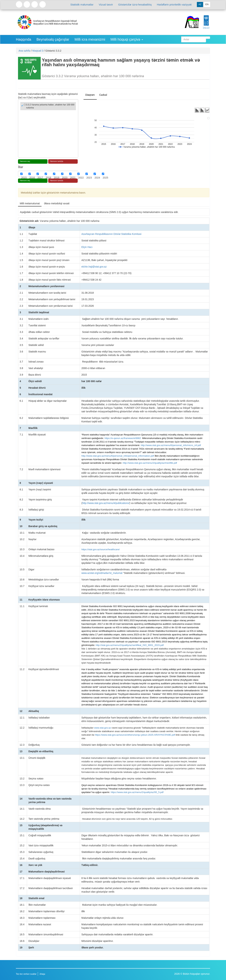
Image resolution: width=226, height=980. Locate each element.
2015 (24, 178)
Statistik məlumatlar (82, 5)
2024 (97, 178)
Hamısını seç (25, 161)
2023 (89, 178)
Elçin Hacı (87, 247)
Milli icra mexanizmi (90, 39)
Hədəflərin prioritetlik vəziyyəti (174, 5)
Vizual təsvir (106, 5)
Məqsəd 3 (38, 51)
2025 (105, 178)
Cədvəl (103, 95)
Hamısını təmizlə (57, 161)
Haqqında (24, 39)
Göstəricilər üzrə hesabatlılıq (135, 5)
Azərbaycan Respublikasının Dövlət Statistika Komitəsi (111, 234)
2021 (73, 178)
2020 (65, 178)
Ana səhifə (24, 51)
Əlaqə (42, 974)
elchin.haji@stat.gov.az (94, 267)
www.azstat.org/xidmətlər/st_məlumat (102, 573)
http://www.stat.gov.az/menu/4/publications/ (106, 503)
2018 (48, 178)
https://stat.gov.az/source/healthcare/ (101, 549)
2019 (57, 178)
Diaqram (90, 95)
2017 (40, 178)
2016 (32, 178)
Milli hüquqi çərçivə (127, 39)
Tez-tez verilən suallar (26, 974)
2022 (81, 178)
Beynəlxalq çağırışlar (53, 39)
